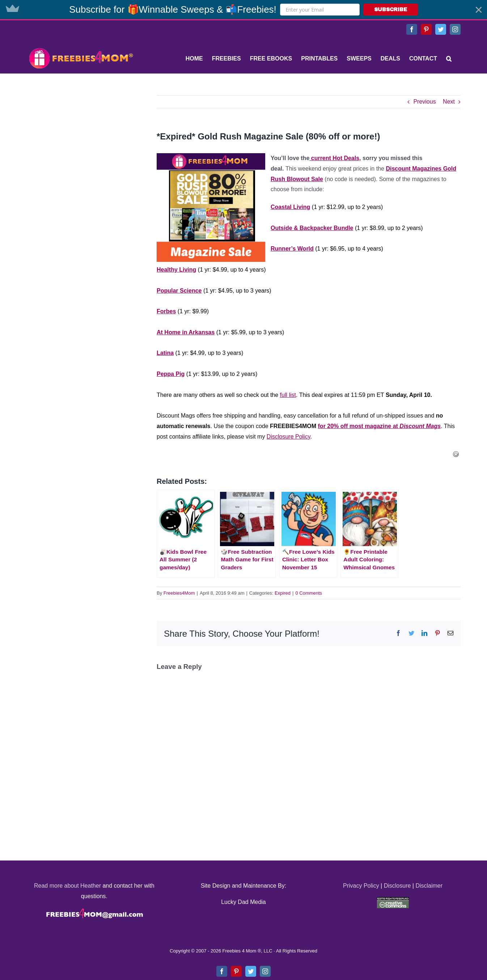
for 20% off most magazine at (380, 426)
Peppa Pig (171, 374)
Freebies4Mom (179, 593)
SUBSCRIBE (391, 10)
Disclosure (397, 886)
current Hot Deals (334, 158)
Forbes (166, 311)
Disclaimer (429, 886)
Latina (165, 353)
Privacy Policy (361, 886)
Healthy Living (176, 270)
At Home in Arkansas (186, 332)
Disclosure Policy (289, 437)
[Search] (449, 59)
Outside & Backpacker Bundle (312, 228)
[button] (243, 10)
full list (288, 395)
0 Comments (309, 593)
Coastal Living (290, 207)
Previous (424, 102)
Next (449, 102)
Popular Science (179, 291)
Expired (283, 593)
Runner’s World (292, 249)
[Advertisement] (81, 141)
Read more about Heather (67, 886)
